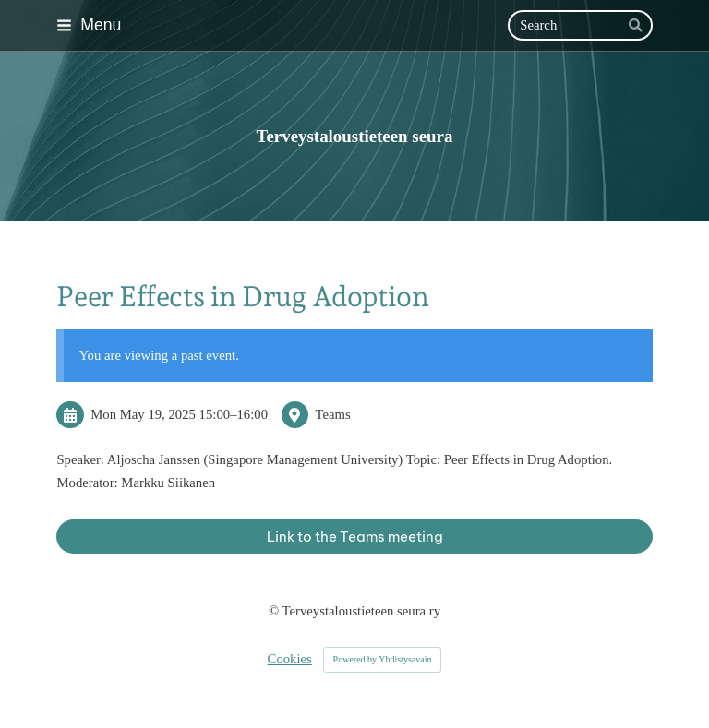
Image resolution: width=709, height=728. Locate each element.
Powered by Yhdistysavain (383, 659)
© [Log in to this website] (276, 611)
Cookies (290, 659)
